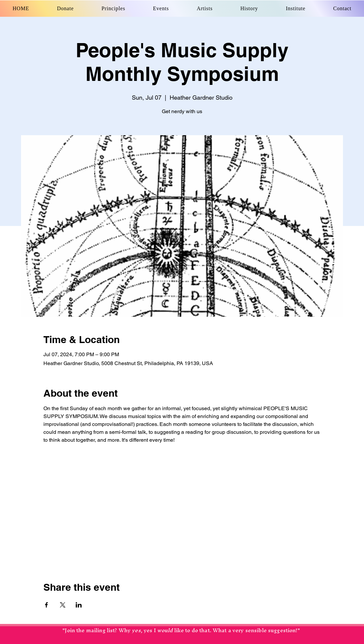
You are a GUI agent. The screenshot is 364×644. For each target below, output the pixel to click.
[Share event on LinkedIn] (79, 605)
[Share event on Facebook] (47, 605)
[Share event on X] (63, 605)
